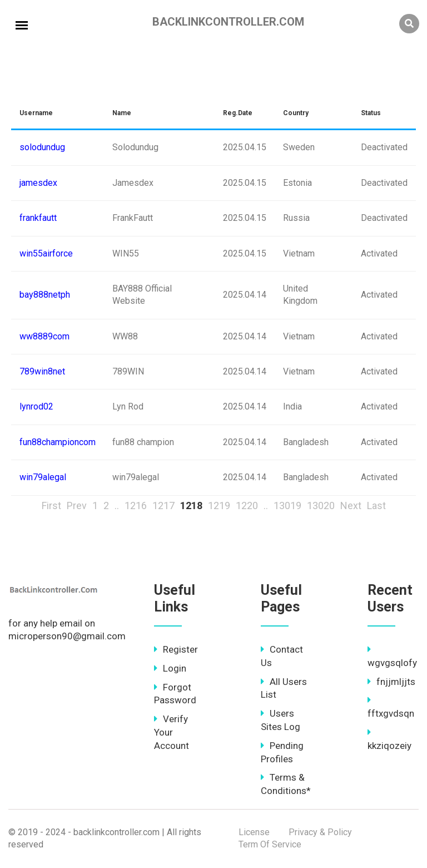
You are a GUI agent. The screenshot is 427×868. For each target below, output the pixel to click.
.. (117, 505)
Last (376, 505)
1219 (219, 505)
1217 (163, 505)
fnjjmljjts (391, 682)
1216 (136, 505)
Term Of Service (270, 844)
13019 (287, 505)
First (51, 505)
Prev (77, 505)
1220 (247, 505)
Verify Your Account (172, 732)
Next (351, 505)
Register (176, 649)
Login (170, 668)
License (254, 832)
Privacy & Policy (320, 832)
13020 (321, 505)
